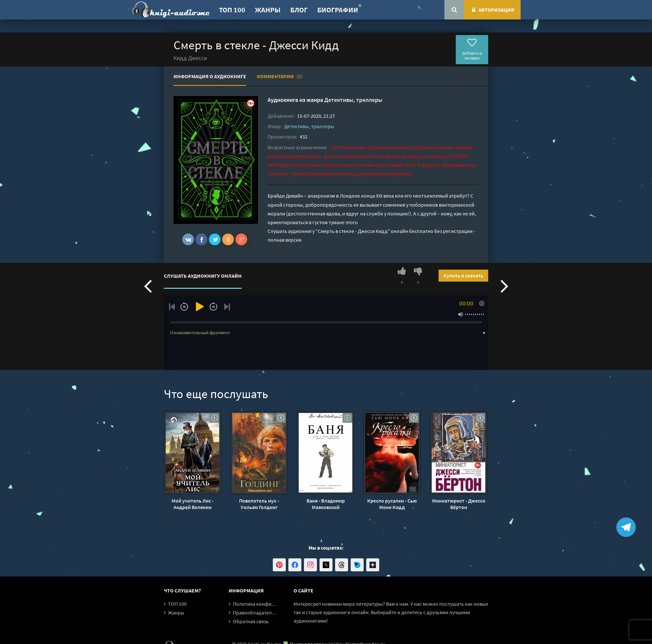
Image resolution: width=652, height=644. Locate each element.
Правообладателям (255, 613)
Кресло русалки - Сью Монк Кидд (392, 504)
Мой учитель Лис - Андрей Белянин (193, 504)
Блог (299, 10)
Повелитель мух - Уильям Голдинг (259, 504)
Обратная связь (251, 621)
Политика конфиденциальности (270, 604)
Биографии (338, 10)
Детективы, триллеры (353, 100)
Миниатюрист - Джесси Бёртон (459, 504)
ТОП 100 (232, 10)
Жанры (268, 10)
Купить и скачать (463, 275)
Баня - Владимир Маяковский (326, 504)
